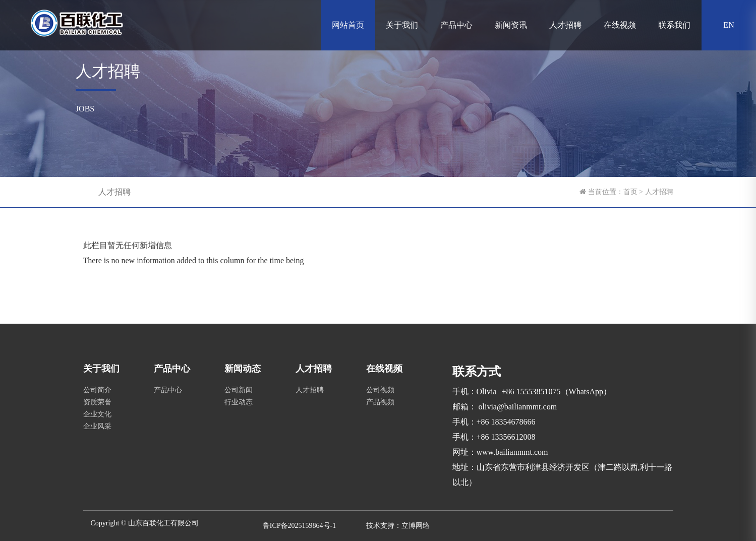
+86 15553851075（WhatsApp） (557, 392)
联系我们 (674, 25)
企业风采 (97, 426)
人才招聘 (565, 25)
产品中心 (456, 25)
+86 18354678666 (506, 422)
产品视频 (380, 402)
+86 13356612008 (506, 437)
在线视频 (620, 25)
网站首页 (348, 25)
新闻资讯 (511, 25)
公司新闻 (239, 390)
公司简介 (97, 390)
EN (729, 25)
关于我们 (402, 25)
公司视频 (380, 390)
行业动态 (239, 402)
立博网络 (416, 526)
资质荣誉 (97, 402)
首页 (630, 192)
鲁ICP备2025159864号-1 (299, 526)
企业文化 (97, 414)
